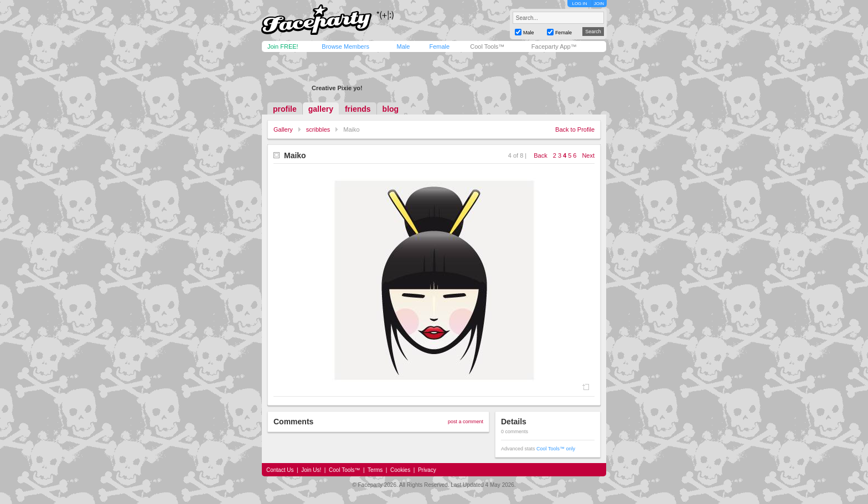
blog (391, 109)
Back (540, 155)
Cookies (400, 470)
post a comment (466, 422)
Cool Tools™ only (556, 449)
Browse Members (345, 46)
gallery (321, 109)
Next (588, 155)
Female (439, 46)
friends (358, 109)
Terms (375, 470)
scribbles (318, 129)
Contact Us (280, 470)
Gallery (283, 129)
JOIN (599, 4)
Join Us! (311, 470)
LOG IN (579, 4)
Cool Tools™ (487, 46)
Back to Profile (575, 129)
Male (403, 46)
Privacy (427, 470)
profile (285, 109)
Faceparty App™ (554, 46)
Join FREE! (283, 46)
